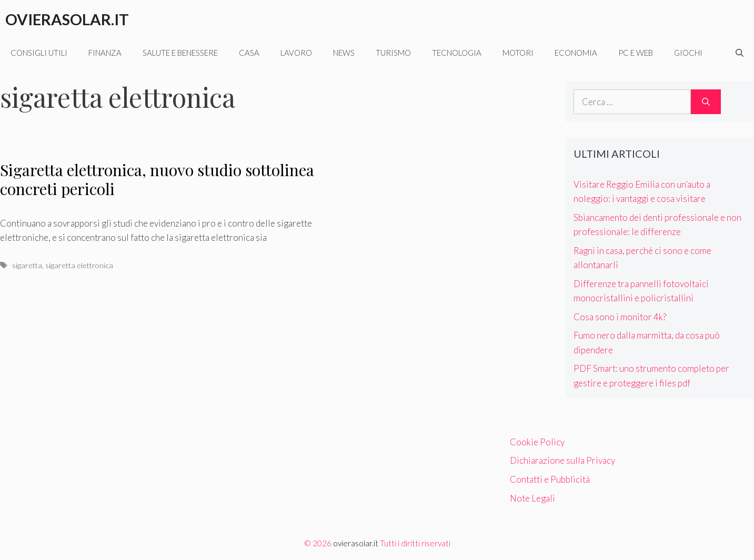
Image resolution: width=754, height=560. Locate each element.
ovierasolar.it (356, 543)
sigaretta (27, 265)
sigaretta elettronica (79, 265)
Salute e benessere (180, 53)
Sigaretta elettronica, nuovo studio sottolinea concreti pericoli (157, 179)
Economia (576, 53)
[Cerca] (706, 102)
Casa (249, 53)
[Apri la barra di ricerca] (740, 53)
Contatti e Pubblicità (550, 479)
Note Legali (532, 498)
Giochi (688, 53)
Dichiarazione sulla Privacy (562, 460)
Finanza (105, 53)
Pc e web (636, 53)
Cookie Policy (537, 442)
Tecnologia (457, 53)
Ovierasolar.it (67, 19)
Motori (518, 53)
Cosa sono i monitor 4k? (620, 317)
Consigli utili (39, 53)
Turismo (393, 53)
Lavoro (296, 53)
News (344, 53)
